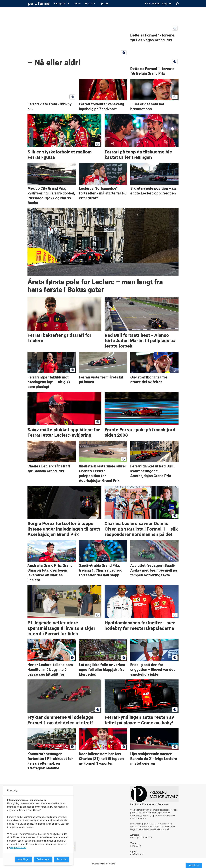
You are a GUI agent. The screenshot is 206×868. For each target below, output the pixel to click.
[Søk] (177, 4)
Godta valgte (43, 859)
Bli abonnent (152, 4)
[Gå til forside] (39, 4)
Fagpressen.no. (18, 848)
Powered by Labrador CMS (103, 864)
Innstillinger (194, 865)
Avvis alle (62, 859)
